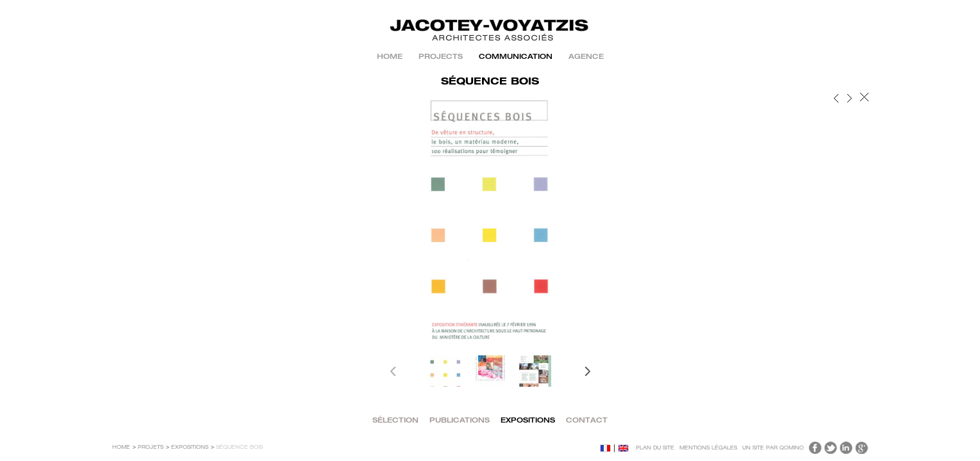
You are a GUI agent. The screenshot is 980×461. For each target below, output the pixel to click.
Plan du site (655, 448)
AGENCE (586, 57)
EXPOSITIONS (528, 421)
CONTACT (587, 421)
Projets (151, 448)
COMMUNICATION (516, 57)
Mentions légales (708, 448)
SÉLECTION (395, 421)
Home (390, 57)
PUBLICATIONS (460, 421)
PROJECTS (441, 57)
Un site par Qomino (773, 448)
